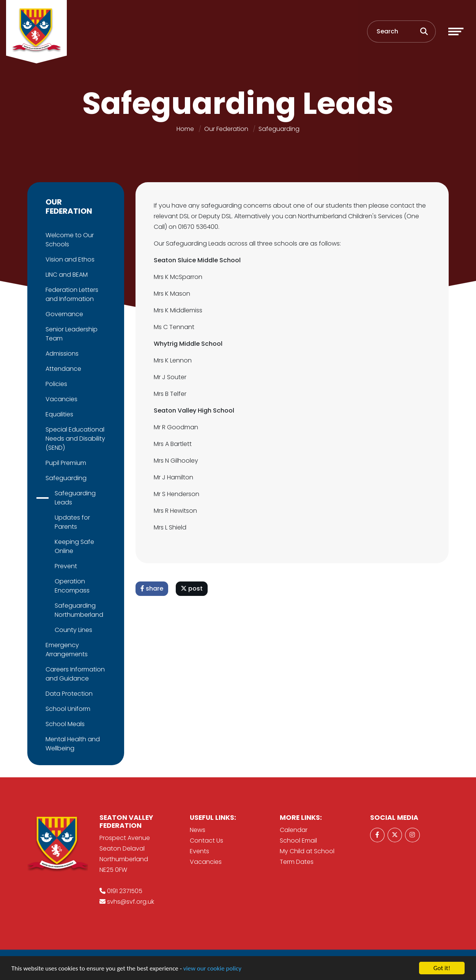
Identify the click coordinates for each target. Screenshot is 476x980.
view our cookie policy (212, 969)
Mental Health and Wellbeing (72, 744)
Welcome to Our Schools (69, 240)
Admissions (61, 354)
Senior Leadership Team (71, 334)
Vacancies (61, 399)
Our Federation (226, 129)
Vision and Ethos (69, 259)
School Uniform (67, 709)
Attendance (63, 369)
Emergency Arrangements (66, 650)
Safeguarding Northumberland (78, 610)
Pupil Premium (65, 463)
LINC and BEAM (66, 275)
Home (185, 129)
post (192, 588)
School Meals (64, 724)
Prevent (65, 566)
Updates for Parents (72, 522)
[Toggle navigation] (456, 32)
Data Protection (68, 694)
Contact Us (206, 841)
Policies (56, 384)
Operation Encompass (71, 586)
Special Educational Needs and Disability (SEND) (75, 439)
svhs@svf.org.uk (131, 902)
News (198, 830)
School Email (298, 841)
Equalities (59, 414)
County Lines (73, 630)
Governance (64, 314)
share (153, 588)
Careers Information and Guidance (74, 674)
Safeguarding (279, 129)
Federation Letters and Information (71, 294)
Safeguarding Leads (74, 498)
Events (199, 851)
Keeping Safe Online (74, 546)
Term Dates (297, 862)
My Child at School (307, 851)
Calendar (294, 830)
